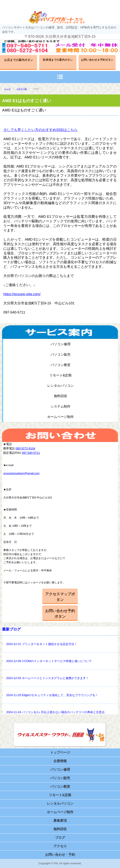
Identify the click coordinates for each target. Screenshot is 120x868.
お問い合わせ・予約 (60, 855)
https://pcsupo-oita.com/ (22, 294)
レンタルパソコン (61, 386)
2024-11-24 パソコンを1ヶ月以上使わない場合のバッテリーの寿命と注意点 (55, 712)
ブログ (60, 838)
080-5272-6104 (25, 448)
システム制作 (61, 406)
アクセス (60, 846)
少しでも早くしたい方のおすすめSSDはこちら (40, 130)
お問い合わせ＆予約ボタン (97, 60)
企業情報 (60, 761)
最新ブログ (11, 629)
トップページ (60, 752)
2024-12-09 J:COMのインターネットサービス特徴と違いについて (49, 661)
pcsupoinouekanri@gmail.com (21, 473)
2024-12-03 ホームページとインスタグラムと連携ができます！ (47, 678)
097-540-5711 (31, 453)
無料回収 (61, 396)
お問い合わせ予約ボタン (60, 614)
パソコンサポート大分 (60, 17)
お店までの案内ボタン (19, 60)
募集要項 (60, 821)
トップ (7, 89)
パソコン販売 (61, 354)
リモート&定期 (61, 375)
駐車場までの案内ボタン (58, 60)
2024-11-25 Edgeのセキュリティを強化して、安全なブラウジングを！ (52, 695)
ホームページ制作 (61, 417)
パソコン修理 (61, 344)
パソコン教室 (61, 365)
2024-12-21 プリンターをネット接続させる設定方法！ (42, 644)
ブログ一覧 (22, 89)
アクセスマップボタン (60, 597)
